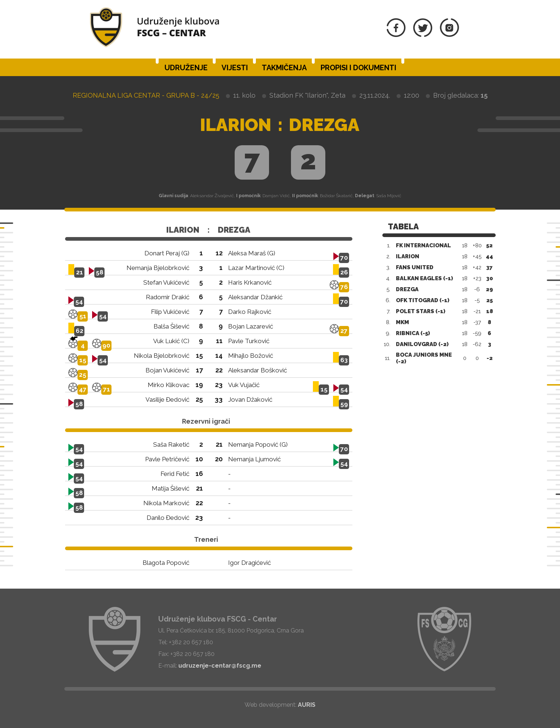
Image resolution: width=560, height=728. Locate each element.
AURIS (307, 705)
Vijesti (235, 68)
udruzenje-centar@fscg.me (220, 666)
